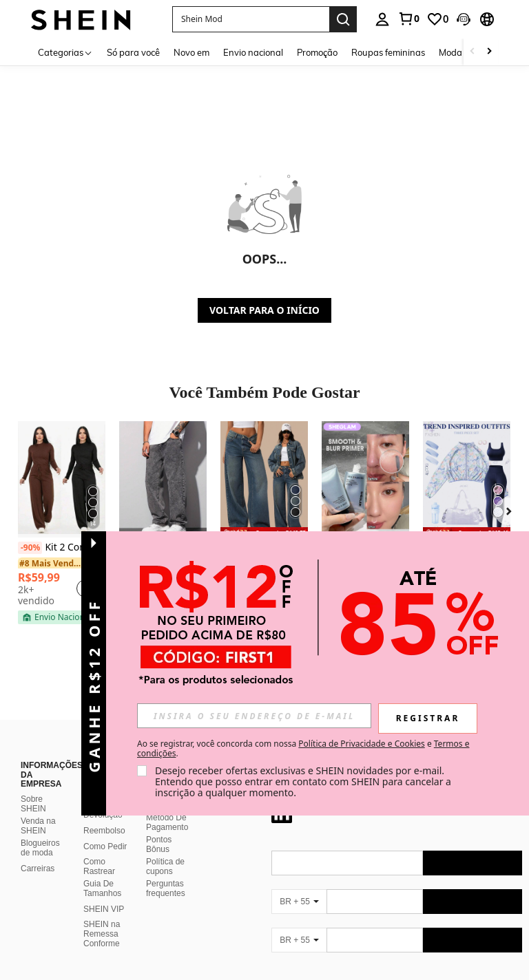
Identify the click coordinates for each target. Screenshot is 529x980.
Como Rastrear (99, 850)
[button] (464, 19)
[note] (57, 617)
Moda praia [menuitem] (463, 52)
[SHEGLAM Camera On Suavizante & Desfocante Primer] (365, 479)
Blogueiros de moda (40, 831)
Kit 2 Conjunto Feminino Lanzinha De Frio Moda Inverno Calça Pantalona (62, 548)
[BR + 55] (299, 885)
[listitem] (62, 523)
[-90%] (30, 548)
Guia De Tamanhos (102, 872)
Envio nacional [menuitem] (253, 52)
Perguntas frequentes (166, 872)
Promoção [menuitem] (317, 52)
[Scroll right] (489, 52)
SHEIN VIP (104, 893)
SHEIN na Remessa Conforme (102, 917)
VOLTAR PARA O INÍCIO (264, 310)
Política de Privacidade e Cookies (361, 744)
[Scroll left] (473, 52)
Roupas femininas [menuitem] (388, 52)
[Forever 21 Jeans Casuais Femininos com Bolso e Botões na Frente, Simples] (264, 479)
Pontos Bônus (159, 828)
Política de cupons (165, 850)
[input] (254, 716)
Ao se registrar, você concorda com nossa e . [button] (303, 749)
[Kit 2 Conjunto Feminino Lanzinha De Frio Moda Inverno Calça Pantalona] (62, 479)
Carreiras (38, 852)
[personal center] (382, 19)
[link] (408, 19)
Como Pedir (105, 830)
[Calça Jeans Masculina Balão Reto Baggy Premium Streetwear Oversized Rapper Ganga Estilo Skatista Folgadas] (163, 479)
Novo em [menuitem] (191, 52)
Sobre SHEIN (33, 787)
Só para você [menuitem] (133, 52)
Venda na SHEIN (38, 809)
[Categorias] (65, 52)
